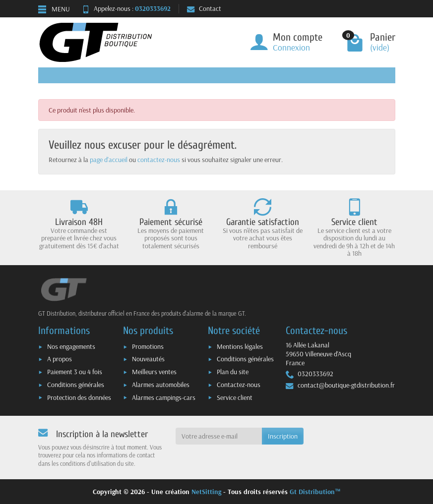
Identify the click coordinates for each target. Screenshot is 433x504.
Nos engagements (71, 346)
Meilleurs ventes (154, 372)
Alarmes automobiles (161, 385)
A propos (60, 359)
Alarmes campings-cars (164, 397)
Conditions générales (76, 385)
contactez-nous (159, 160)
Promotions (148, 346)
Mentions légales (240, 346)
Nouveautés (148, 359)
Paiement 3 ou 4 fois (75, 372)
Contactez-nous (239, 385)
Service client (235, 397)
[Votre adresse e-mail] (219, 436)
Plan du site (233, 372)
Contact (204, 8)
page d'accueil (109, 160)
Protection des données (79, 397)
